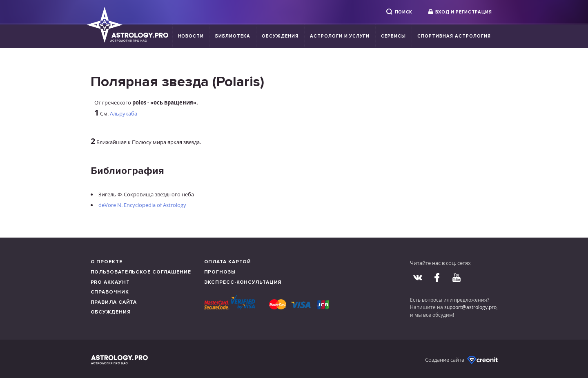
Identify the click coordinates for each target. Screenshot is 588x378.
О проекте (107, 262)
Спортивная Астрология (454, 36)
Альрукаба (124, 113)
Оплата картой (228, 262)
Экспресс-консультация (243, 282)
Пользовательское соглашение (141, 272)
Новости (191, 36)
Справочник (110, 292)
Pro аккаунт (110, 282)
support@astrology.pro (470, 307)
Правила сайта (114, 302)
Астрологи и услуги (340, 36)
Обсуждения (280, 36)
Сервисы (393, 36)
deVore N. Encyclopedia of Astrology (142, 205)
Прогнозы (220, 272)
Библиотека (233, 36)
